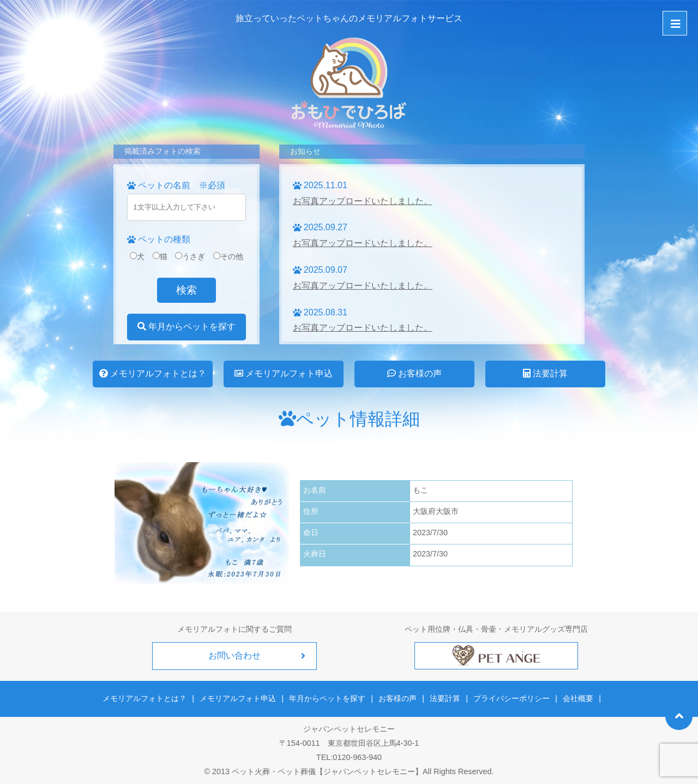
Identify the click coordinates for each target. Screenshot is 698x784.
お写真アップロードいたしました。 (363, 201)
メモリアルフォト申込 (284, 373)
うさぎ (190, 256)
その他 (228, 256)
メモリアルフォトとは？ (153, 373)
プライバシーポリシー (512, 698)
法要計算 (545, 373)
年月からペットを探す (186, 327)
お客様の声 (414, 373)
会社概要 (577, 698)
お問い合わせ (234, 656)
